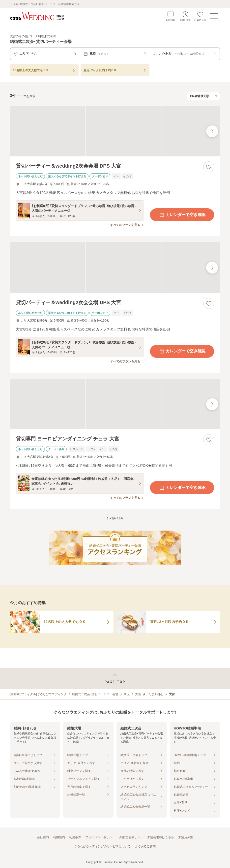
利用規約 (59, 837)
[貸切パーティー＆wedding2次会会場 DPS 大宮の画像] (115, 131)
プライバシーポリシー (100, 837)
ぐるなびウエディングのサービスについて (102, 846)
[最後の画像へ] (212, 131)
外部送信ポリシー (131, 837)
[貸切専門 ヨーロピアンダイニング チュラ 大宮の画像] (115, 404)
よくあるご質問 (145, 846)
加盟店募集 (186, 837)
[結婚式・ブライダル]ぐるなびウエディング (38, 694)
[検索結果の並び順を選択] (203, 96)
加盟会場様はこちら (161, 837)
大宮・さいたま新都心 (149, 694)
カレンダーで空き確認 (182, 215)
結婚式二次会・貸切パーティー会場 (95, 694)
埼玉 (127, 694)
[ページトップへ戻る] (115, 678)
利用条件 (75, 837)
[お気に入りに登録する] (209, 167)
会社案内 (43, 837)
